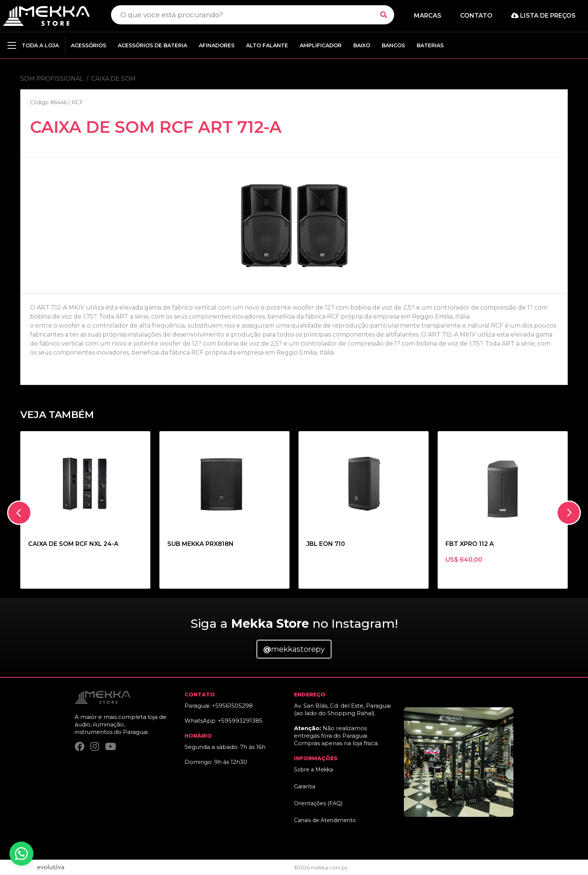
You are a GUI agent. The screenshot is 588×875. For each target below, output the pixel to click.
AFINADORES (217, 45)
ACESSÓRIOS (88, 45)
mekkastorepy (294, 649)
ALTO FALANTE (267, 45)
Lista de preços (543, 16)
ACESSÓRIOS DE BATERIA (152, 45)
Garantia (305, 786)
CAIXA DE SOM (113, 79)
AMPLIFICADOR (321, 45)
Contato (476, 16)
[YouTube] (110, 746)
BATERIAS (430, 45)
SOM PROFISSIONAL (52, 79)
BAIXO (362, 45)
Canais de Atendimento (325, 820)
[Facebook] (79, 746)
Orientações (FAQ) (318, 803)
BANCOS (393, 45)
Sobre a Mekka (313, 770)
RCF (77, 102)
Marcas (428, 16)
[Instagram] (95, 746)
